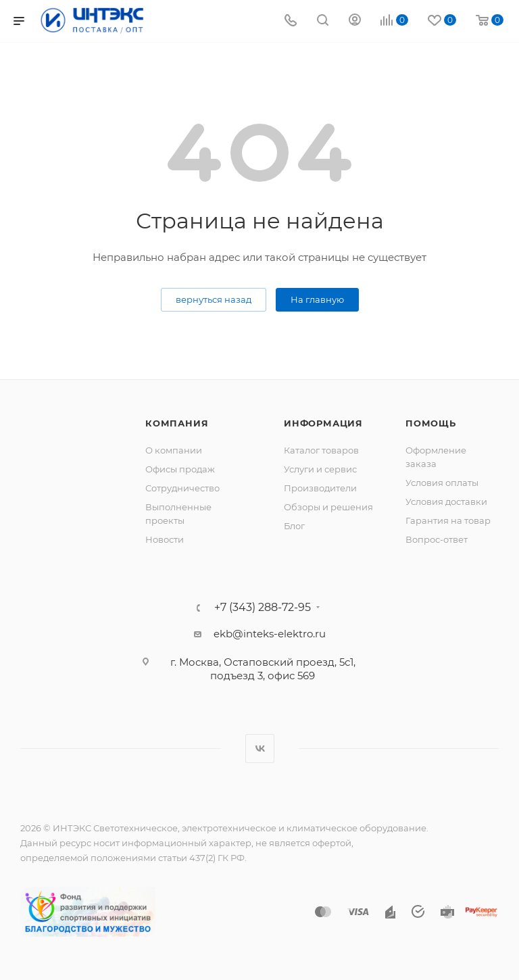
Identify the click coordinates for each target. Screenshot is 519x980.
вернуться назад (214, 299)
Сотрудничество (182, 488)
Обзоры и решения (328, 507)
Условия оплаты (442, 483)
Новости (165, 539)
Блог (294, 526)
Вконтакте (260, 749)
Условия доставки (446, 501)
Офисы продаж (180, 469)
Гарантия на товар (448, 520)
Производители (320, 488)
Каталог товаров (321, 450)
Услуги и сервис (320, 469)
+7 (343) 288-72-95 (263, 608)
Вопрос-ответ (437, 539)
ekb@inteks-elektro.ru (270, 634)
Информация (323, 423)
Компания (177, 423)
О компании (174, 450)
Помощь (431, 423)
